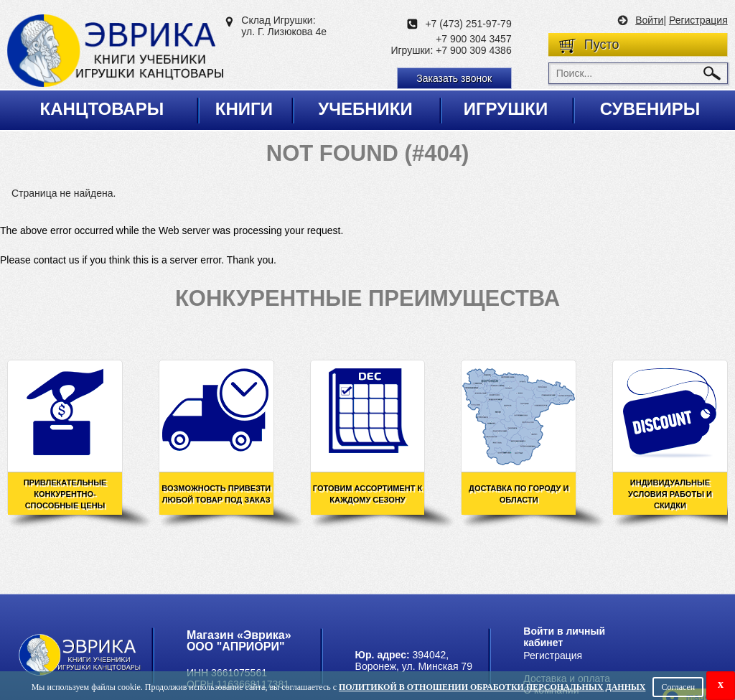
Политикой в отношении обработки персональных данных (492, 687)
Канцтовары (102, 109)
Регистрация (698, 20)
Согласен (678, 687)
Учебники (365, 109)
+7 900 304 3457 (474, 39)
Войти (649, 20)
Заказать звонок (454, 78)
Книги (244, 109)
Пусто (602, 45)
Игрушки (506, 109)
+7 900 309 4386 (474, 50)
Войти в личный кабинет (564, 637)
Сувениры (650, 109)
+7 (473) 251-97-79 (468, 24)
